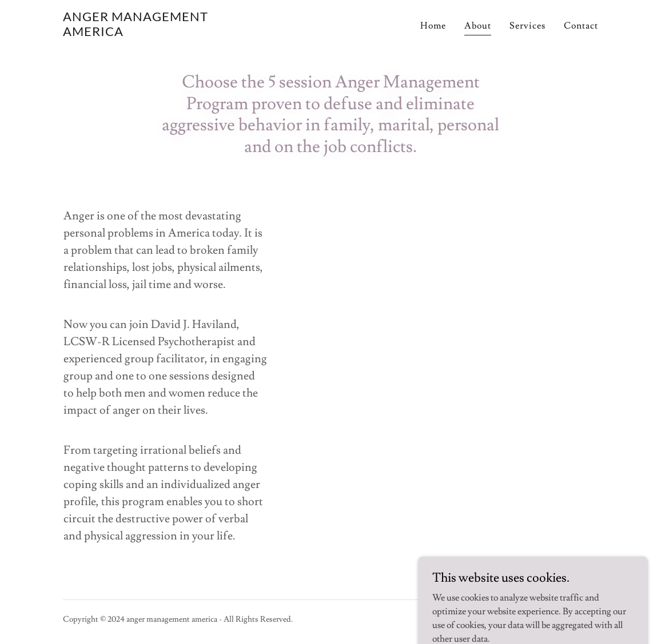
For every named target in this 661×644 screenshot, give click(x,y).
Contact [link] (581, 26)
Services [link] (527, 26)
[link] (157, 33)
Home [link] (433, 26)
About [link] (478, 26)
